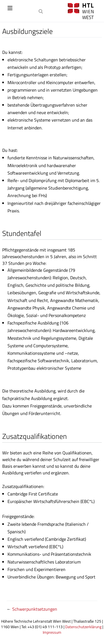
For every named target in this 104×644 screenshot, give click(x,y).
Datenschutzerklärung (83, 627)
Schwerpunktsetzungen (35, 609)
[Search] (41, 11)
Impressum (52, 632)
